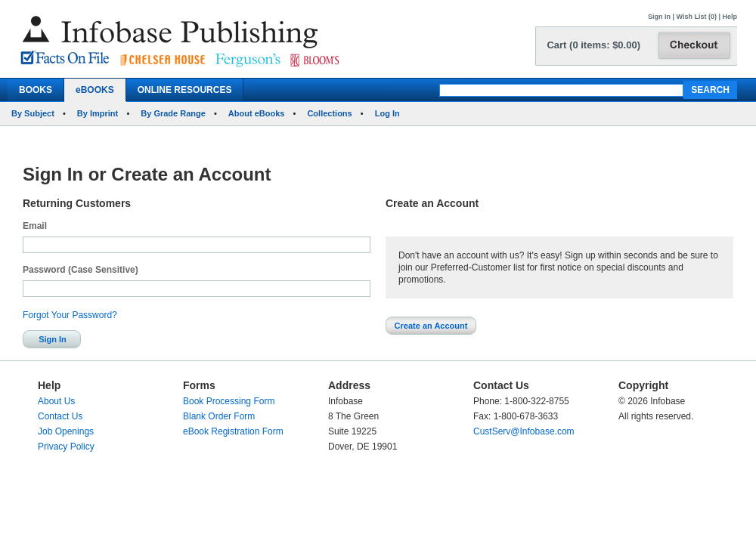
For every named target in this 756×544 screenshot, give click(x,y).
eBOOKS (95, 90)
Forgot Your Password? (70, 315)
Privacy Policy (66, 447)
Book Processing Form (229, 401)
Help (730, 17)
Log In (387, 113)
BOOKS (36, 90)
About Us (56, 401)
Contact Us (60, 416)
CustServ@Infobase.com (524, 431)
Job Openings (66, 431)
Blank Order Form (219, 416)
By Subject (33, 113)
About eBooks (257, 113)
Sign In (659, 17)
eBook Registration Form (233, 431)
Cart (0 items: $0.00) (593, 45)
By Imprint (98, 113)
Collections (329, 113)
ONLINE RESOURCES (185, 90)
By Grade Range (173, 113)
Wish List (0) (697, 17)
